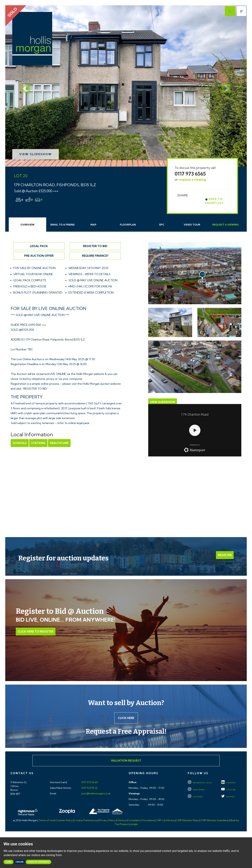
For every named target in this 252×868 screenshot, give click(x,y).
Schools (20, 443)
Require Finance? (95, 256)
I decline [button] (20, 862)
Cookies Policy (64, 820)
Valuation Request (126, 761)
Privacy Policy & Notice (113, 820)
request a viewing (192, 179)
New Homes (196, 790)
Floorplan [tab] (128, 225)
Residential (200, 783)
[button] (23, 86)
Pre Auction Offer (39, 256)
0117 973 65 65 (89, 782)
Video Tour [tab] (192, 225)
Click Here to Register (36, 631)
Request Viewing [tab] (225, 225)
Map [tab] (93, 225)
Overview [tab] (27, 225)
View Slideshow (36, 154)
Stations (38, 443)
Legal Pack (39, 246)
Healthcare (59, 443)
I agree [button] (8, 862)
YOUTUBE (228, 790)
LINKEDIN (228, 783)
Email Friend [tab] (63, 225)
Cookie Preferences (86, 820)
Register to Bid (95, 246)
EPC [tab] (162, 225)
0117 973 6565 (190, 174)
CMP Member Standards (215, 820)
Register (225, 555)
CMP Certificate (165, 820)
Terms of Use (46, 820)
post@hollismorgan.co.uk (96, 793)
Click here (126, 718)
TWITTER (228, 797)
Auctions (195, 797)
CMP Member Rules (188, 820)
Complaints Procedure (141, 820)
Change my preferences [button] (39, 862)
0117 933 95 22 (89, 788)
